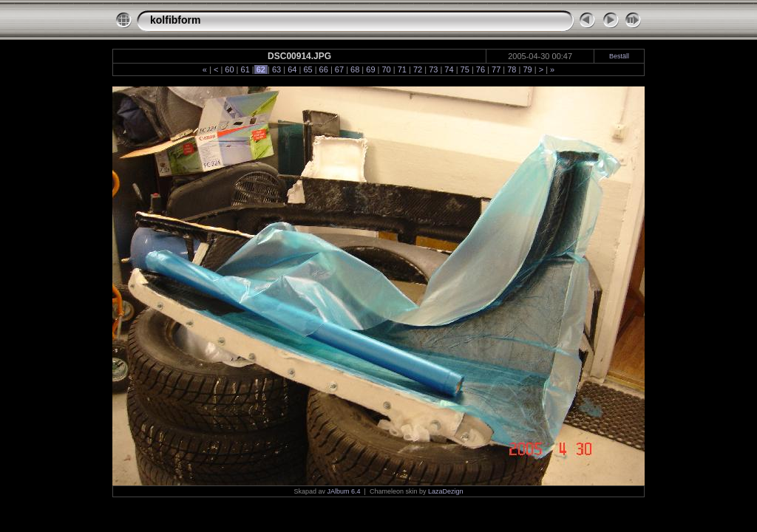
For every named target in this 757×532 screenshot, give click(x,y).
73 (433, 69)
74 (449, 69)
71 (402, 69)
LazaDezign (446, 491)
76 (481, 69)
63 (276, 69)
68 (355, 69)
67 (339, 69)
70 (386, 69)
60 (229, 69)
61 (245, 69)
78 (512, 69)
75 (465, 69)
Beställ (619, 56)
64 (292, 69)
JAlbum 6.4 (344, 491)
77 (496, 69)
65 (308, 69)
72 (418, 69)
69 (370, 69)
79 (527, 69)
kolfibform (175, 20)
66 (324, 69)
